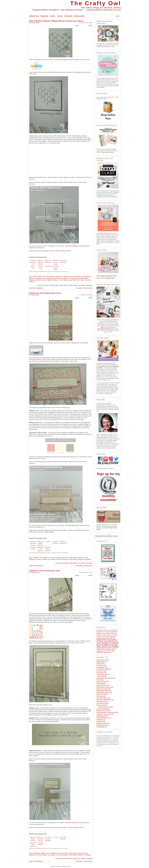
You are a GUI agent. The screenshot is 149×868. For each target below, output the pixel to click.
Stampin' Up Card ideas (83, 276)
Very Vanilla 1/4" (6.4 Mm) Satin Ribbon (48, 839)
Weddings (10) (102, 727)
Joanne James (35, 23)
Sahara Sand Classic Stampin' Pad (48, 549)
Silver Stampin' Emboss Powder (56, 268)
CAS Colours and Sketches (110, 632)
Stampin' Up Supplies (36, 278)
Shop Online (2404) (104, 711)
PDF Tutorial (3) (103, 694)
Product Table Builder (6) (106, 700)
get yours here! (110, 278)
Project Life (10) (103, 702)
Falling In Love (67, 280)
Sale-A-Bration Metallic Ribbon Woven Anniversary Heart (56, 21)
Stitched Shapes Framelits (104, 649)
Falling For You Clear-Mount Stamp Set (40, 262)
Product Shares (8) (104, 698)
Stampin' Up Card (69, 276)
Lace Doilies (48, 542)
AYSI (66, 622)
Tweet (90, 26)
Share (77, 26)
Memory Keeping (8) (104, 689)
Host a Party (106, 637)
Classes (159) (102, 671)
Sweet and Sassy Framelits (44, 280)
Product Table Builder (40, 272)
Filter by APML (80, 16)
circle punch (106, 633)
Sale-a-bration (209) (107, 707)
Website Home (34, 16)
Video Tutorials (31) (104, 723)
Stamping (89, 285)
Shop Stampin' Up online (67, 278)
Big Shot (99, 632)
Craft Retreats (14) (104, 674)
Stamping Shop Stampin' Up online (107, 648)
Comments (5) (88, 288)
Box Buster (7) (102, 662)
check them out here (107, 152)
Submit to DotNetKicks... (37, 288)
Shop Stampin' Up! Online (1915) (108, 712)
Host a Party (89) (103, 682)
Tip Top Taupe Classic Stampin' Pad (33, 845)
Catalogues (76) (103, 667)
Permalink (79, 288)
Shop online (79, 278)
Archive (53, 16)
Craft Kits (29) (102, 673)
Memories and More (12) (106, 687)
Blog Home (45, 16)
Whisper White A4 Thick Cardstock (56, 262)
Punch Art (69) (102, 705)
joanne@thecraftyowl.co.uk (104, 10)
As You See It (38, 617)
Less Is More (58, 60)
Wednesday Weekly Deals (104, 652)
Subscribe (68, 16)
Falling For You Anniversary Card (45, 293)
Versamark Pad (48, 266)
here (103, 87)
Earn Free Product (78, 280)
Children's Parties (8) (104, 669)
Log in (118, 16)
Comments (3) (88, 861)
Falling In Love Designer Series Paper (40, 543)
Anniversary (56, 558)
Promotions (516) (103, 703)
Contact (60, 16)
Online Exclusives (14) (105, 693)
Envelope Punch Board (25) (107, 678)
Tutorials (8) (102, 721)
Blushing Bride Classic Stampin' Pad (40, 549)
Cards (39, 285)
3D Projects (100, 630)
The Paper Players (109, 651)
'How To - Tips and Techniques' (69, 246)
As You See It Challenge (110, 630)
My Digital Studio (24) (105, 691)
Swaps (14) (101, 720)
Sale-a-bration (50, 276)
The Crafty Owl (96, 3)
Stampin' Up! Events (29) (106, 714)
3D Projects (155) (103, 660)
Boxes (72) (101, 664)
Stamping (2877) (103, 716)
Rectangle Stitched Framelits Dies (106, 638)
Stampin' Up (59, 276)
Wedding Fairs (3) (103, 725)
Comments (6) (88, 566)
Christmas (99, 633)
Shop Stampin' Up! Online (51, 278)
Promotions (46, 285)
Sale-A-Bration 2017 (39, 276)
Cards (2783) (102, 665)
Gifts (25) (101, 680)
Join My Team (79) (104, 685)
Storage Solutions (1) (105, 718)
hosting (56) (102, 684)
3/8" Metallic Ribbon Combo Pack (33, 262)
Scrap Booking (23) (104, 709)
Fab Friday (84, 343)
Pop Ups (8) (102, 696)
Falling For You (57, 280)
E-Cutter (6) (103, 676)
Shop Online (64, 285)
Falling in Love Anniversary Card (45, 571)
